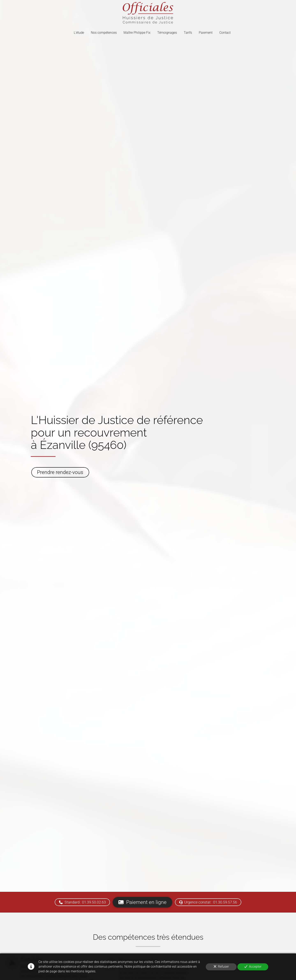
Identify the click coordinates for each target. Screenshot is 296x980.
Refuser (221, 967)
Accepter (253, 967)
